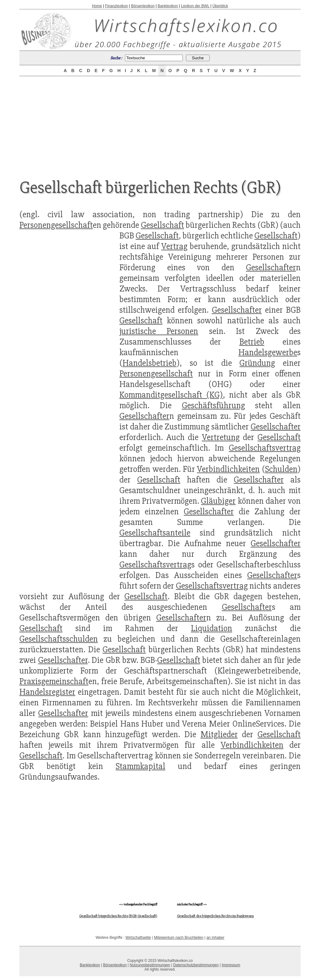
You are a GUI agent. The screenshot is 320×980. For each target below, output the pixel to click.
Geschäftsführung (213, 405)
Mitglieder (219, 734)
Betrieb (252, 342)
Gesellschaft (162, 225)
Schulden (281, 469)
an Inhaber (215, 938)
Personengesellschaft (56, 225)
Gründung (257, 363)
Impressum (231, 965)
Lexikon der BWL (195, 6)
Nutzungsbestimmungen (150, 965)
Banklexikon (168, 6)
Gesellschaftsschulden (59, 639)
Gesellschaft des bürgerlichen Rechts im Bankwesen (215, 916)
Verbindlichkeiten (228, 469)
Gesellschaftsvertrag (265, 448)
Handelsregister (47, 692)
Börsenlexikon (143, 6)
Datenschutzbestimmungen (196, 965)
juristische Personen (159, 331)
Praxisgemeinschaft (54, 681)
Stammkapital (140, 766)
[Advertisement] (160, 122)
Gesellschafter (271, 267)
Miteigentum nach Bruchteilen (179, 938)
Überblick (220, 6)
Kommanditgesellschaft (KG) (171, 395)
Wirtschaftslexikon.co (186, 25)
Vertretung (221, 437)
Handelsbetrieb (150, 363)
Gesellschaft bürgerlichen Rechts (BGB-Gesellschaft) (118, 916)
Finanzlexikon (116, 6)
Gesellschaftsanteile (155, 533)
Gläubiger (218, 501)
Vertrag (174, 246)
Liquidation (212, 628)
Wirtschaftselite (138, 938)
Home (97, 6)
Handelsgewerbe (268, 352)
